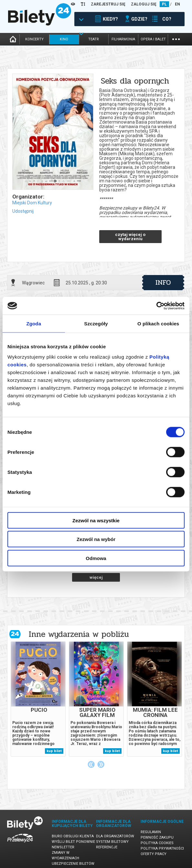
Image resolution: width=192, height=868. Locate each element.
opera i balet (153, 39)
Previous (91, 764)
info (163, 282)
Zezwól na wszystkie (96, 520)
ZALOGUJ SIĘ (144, 4)
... (176, 39)
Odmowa (96, 558)
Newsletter (63, 847)
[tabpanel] (38, 699)
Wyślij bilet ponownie (73, 842)
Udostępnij (23, 211)
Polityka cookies (157, 843)
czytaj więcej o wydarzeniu (130, 237)
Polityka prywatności (162, 848)
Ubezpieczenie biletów (73, 864)
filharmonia (123, 39)
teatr (94, 39)
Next (101, 764)
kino (64, 39)
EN (177, 4)
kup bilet (54, 751)
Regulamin (151, 832)
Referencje (107, 847)
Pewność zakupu (157, 837)
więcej (96, 577)
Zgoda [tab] (34, 324)
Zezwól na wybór (96, 539)
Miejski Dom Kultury (32, 203)
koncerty (34, 39)
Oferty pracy (154, 854)
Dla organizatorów (115, 836)
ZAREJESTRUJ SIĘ (108, 4)
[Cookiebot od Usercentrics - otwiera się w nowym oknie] (156, 306)
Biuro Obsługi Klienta (73, 836)
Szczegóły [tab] (96, 324)
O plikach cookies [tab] (158, 324)
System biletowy (112, 842)
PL (164, 4)
